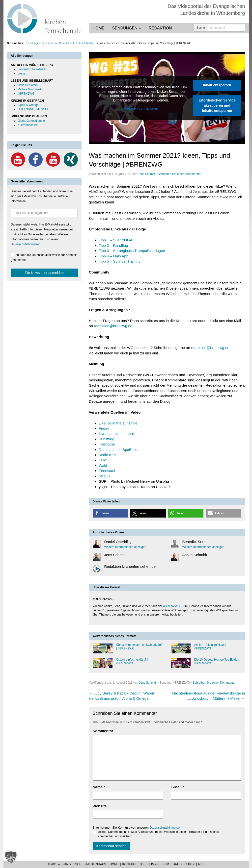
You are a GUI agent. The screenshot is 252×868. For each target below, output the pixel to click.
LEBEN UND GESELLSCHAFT (32, 81)
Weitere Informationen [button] (141, 108)
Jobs (144, 864)
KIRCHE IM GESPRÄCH (28, 101)
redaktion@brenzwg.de (113, 326)
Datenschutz (184, 864)
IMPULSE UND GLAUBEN (29, 116)
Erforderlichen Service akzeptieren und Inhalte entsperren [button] (217, 105)
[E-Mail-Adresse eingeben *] (44, 213)
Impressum (160, 864)
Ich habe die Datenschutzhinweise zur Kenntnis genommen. (44, 257)
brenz (21, 74)
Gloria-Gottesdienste (31, 121)
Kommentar (103, 731)
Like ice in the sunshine (118, 423)
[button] (110, 513)
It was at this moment (116, 434)
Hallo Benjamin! (28, 85)
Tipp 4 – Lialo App (114, 256)
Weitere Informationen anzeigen (125, 547)
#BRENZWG (171, 606)
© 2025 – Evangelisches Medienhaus (77, 864)
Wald (103, 465)
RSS (201, 864)
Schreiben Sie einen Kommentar (179, 174)
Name (98, 787)
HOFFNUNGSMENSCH (33, 109)
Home (99, 28)
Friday (104, 428)
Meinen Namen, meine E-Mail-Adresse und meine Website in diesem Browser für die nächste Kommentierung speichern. (157, 834)
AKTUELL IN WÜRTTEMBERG (32, 65)
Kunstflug (107, 439)
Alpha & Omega (28, 105)
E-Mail (176, 787)
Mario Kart (107, 455)
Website (100, 806)
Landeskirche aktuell (31, 69)
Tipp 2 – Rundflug (113, 245)
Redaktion (160, 28)
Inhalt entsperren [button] (217, 85)
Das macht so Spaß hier (119, 450)
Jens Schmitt (147, 174)
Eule (103, 460)
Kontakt (129, 864)
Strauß (104, 476)
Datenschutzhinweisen (166, 828)
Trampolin (107, 444)
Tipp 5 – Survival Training (120, 261)
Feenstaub (108, 471)
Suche (201, 28)
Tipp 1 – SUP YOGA (116, 240)
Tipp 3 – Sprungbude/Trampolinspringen (132, 251)
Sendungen (127, 28)
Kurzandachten (28, 125)
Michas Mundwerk (30, 89)
